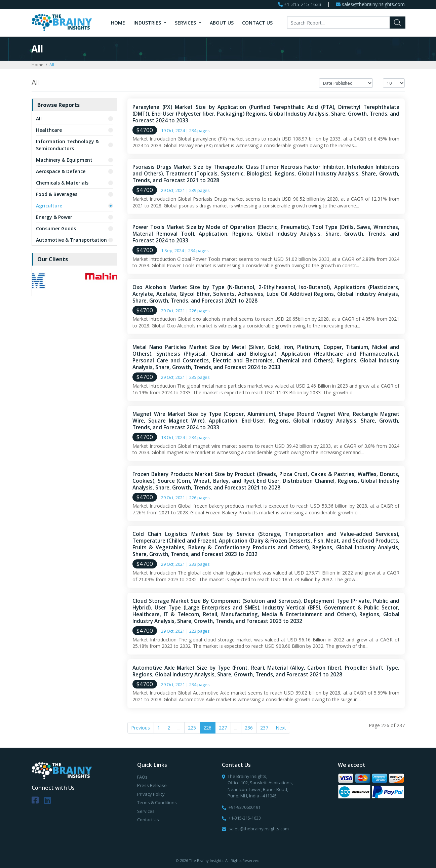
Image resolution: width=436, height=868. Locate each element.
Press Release (152, 785)
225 (192, 728)
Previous (141, 728)
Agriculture (49, 206)
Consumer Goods (56, 228)
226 (207, 728)
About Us (222, 23)
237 (264, 728)
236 (249, 728)
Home (118, 23)
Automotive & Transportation (71, 240)
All (39, 119)
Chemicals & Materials (62, 183)
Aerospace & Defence (61, 171)
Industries (148, 23)
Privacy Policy (151, 794)
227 (223, 728)
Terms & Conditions (157, 802)
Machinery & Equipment (64, 160)
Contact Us (257, 23)
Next (281, 728)
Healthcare (49, 130)
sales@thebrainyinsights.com (373, 5)
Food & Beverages (57, 194)
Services (186, 23)
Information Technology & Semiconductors (67, 145)
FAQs (142, 777)
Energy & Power (54, 217)
